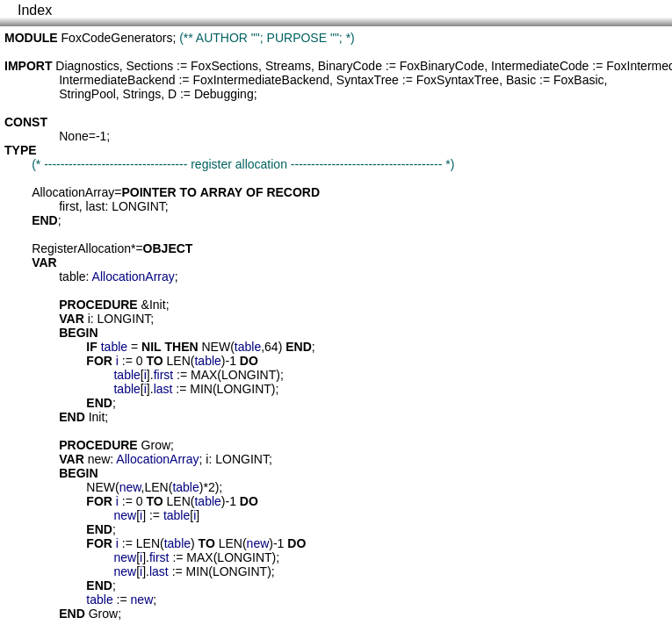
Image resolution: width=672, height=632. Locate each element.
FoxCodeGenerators (117, 38)
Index (35, 10)
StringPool (87, 94)
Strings (142, 94)
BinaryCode (350, 66)
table (72, 276)
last (96, 206)
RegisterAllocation (81, 248)
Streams (288, 66)
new (99, 459)
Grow (156, 445)
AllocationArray (73, 192)
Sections (150, 66)
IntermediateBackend (117, 80)
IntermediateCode (540, 66)
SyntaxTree (368, 80)
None (73, 136)
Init (158, 305)
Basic (521, 80)
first (69, 206)
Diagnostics (87, 66)
